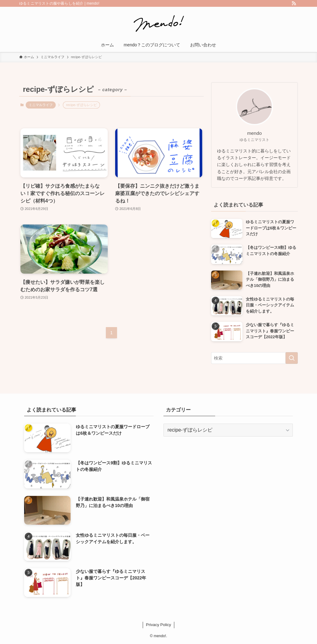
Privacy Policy (159, 625)
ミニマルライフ (41, 105)
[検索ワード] (254, 358)
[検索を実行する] (292, 358)
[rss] (294, 3)
